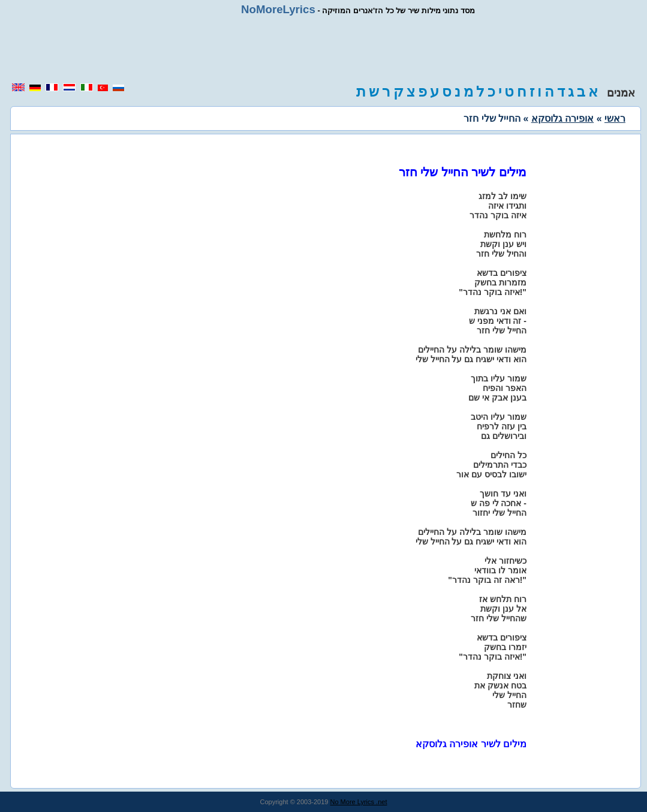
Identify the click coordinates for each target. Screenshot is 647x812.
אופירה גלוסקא (562, 118)
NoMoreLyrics (278, 9)
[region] (324, 49)
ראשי (615, 118)
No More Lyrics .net (359, 802)
